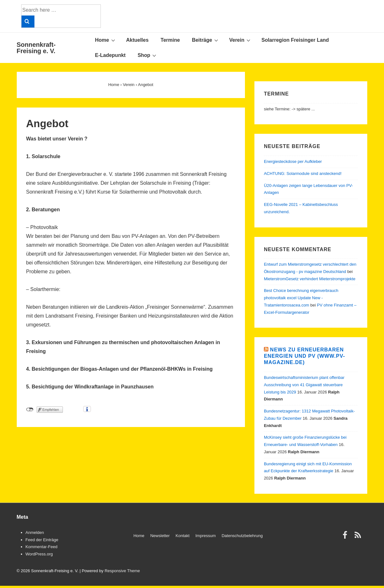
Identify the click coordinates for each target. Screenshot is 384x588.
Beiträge (206, 40)
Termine (170, 40)
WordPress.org (39, 554)
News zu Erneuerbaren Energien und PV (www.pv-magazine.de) (305, 356)
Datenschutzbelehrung (242, 536)
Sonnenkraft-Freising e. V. (36, 48)
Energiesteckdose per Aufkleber (293, 161)
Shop (148, 55)
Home (106, 40)
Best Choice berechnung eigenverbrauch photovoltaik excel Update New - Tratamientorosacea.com (301, 298)
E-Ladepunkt (110, 55)
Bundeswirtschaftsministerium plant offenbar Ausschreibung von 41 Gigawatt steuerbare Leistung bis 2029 (304, 385)
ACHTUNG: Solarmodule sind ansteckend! (303, 173)
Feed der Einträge (42, 540)
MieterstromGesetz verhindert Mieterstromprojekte (310, 279)
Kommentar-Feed (42, 547)
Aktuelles (137, 40)
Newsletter (160, 536)
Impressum (205, 536)
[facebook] (346, 537)
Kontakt (183, 536)
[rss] (359, 537)
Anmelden (35, 532)
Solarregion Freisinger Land (295, 40)
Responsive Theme (122, 571)
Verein (241, 40)
